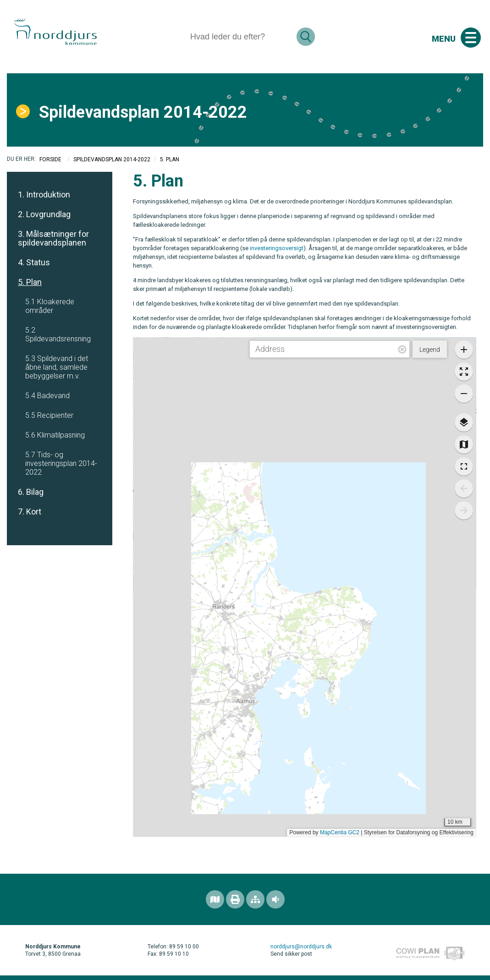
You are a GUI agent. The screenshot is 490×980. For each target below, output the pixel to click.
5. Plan (30, 282)
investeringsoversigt (277, 248)
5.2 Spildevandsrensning (58, 334)
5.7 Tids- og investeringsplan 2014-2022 (61, 463)
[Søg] (240, 37)
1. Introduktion (44, 194)
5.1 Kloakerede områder (50, 306)
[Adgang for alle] (275, 899)
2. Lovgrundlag (44, 214)
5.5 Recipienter (49, 415)
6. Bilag (31, 492)
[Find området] (215, 899)
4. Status (34, 262)
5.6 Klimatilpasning (55, 435)
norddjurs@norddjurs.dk (301, 947)
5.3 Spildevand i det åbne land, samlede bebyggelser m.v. (57, 367)
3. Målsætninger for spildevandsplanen (53, 238)
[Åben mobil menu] (471, 38)
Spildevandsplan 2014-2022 (112, 159)
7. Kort (30, 512)
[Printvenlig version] (235, 899)
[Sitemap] (255, 899)
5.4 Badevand (47, 396)
